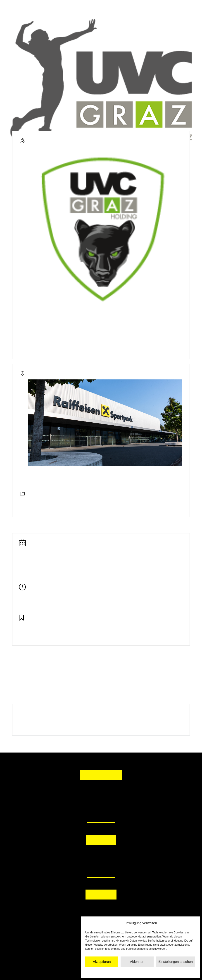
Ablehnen (137, 962)
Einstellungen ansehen (176, 962)
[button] (79, 856)
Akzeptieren (102, 962)
